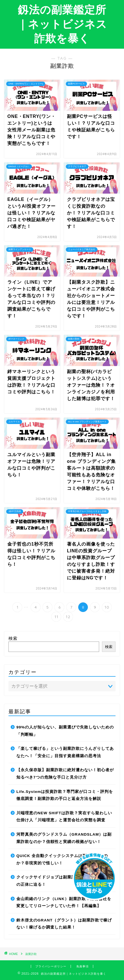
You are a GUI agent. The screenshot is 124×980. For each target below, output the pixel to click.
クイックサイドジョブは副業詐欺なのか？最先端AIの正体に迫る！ (65, 881)
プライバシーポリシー (51, 966)
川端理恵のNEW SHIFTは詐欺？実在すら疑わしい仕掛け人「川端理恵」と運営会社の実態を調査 (64, 817)
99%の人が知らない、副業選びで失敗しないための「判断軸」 (65, 731)
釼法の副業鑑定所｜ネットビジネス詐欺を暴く (62, 24)
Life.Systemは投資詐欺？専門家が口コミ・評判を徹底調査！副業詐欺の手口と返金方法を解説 (65, 795)
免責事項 (82, 966)
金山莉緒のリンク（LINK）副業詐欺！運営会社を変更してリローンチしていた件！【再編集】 (64, 902)
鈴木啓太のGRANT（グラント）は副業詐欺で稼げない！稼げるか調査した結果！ (64, 924)
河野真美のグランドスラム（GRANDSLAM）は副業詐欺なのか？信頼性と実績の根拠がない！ (64, 838)
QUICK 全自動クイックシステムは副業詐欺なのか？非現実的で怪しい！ (62, 859)
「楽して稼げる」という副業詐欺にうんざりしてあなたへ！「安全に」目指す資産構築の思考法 (65, 752)
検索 (13, 638)
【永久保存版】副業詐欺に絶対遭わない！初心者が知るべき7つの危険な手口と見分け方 (65, 774)
